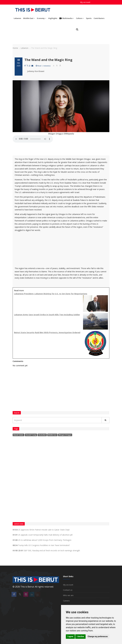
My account (85, 2)
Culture (80, 18)
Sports (89, 18)
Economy (42, 18)
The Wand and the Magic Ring (48, 60)
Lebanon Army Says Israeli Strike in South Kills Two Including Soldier (47, 315)
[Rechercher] (105, 420)
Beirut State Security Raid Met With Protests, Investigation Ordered (47, 332)
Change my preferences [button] (98, 636)
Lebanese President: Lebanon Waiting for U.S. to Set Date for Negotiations (51, 294)
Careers (66, 601)
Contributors (99, 18)
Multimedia (67, 18)
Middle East (29, 18)
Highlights (53, 18)
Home (15, 48)
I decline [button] (80, 636)
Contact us (68, 590)
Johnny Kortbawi (36, 71)
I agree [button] (70, 636)
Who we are (68, 595)
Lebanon (17, 18)
